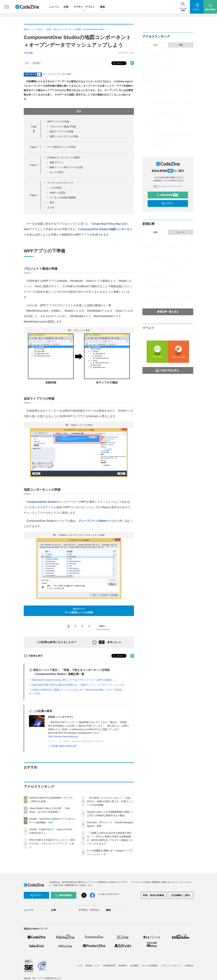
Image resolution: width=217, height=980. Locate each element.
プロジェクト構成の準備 (63, 127)
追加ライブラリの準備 (61, 131)
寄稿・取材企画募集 (153, 895)
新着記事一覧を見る (168, 312)
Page (34, 147)
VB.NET (36, 63)
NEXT (103, 626)
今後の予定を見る (167, 370)
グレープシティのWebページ (96, 521)
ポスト (118, 63)
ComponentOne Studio (41, 502)
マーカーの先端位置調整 (63, 198)
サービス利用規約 (150, 966)
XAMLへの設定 (57, 193)
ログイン (167, 203)
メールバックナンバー (168, 186)
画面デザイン (57, 162)
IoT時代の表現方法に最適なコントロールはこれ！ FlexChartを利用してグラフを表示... (77, 690)
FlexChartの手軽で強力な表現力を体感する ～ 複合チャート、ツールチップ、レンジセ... (78, 685)
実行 (52, 202)
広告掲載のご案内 (181, 895)
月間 (181, 45)
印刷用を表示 (33, 656)
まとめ (51, 207)
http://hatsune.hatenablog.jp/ (63, 736)
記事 (66, 7)
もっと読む (35, 693)
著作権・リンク (93, 966)
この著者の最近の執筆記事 (62, 746)
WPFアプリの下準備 (58, 122)
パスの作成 (55, 188)
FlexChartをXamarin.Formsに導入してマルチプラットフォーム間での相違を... (73, 680)
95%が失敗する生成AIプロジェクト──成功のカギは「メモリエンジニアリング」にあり (52, 843)
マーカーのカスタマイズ (60, 183)
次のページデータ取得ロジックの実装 (79, 611)
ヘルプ (79, 966)
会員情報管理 (109, 966)
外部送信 (189, 966)
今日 (155, 45)
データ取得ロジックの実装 (61, 147)
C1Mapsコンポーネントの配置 (63, 157)
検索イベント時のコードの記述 (66, 167)
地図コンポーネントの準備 (64, 136)
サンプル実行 (57, 172)
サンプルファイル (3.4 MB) (57, 74)
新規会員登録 (167, 195)
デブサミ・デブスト (84, 7)
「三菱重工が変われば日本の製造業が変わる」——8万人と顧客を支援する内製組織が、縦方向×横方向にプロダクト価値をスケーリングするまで (170, 135)
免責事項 (123, 966)
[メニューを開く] (7, 7)
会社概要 (134, 966)
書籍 (102, 7)
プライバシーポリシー (172, 966)
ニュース (54, 7)
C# (27, 63)
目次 (103, 111)
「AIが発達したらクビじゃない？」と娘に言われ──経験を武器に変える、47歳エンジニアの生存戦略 (110, 801)
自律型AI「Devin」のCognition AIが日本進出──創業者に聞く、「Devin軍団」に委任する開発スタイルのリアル (167, 300)
